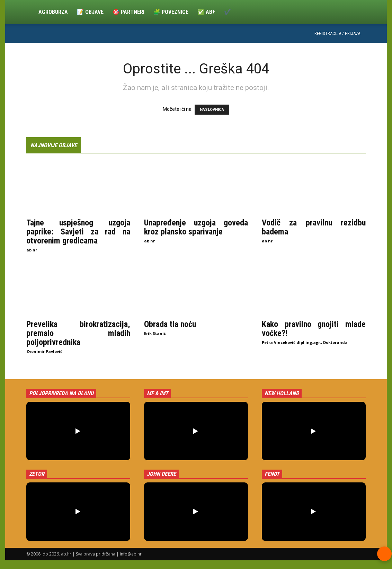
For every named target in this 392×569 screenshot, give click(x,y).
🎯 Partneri (128, 12)
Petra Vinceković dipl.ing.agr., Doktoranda (305, 342)
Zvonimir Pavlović (44, 351)
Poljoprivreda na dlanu (61, 393)
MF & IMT (158, 393)
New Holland (282, 393)
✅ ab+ (206, 12)
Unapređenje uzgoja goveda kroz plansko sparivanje (196, 227)
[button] (78, 431)
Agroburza (53, 12)
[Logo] (30, 12)
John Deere (161, 474)
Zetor (37, 474)
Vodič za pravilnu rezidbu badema (314, 227)
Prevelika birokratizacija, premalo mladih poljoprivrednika (78, 333)
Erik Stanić (155, 333)
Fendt (272, 474)
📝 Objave (90, 12)
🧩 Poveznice (171, 12)
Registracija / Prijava (337, 33)
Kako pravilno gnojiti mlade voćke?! (314, 329)
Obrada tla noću (170, 324)
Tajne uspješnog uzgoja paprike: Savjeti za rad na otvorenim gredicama (78, 232)
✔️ (228, 12)
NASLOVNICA (212, 110)
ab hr (32, 250)
